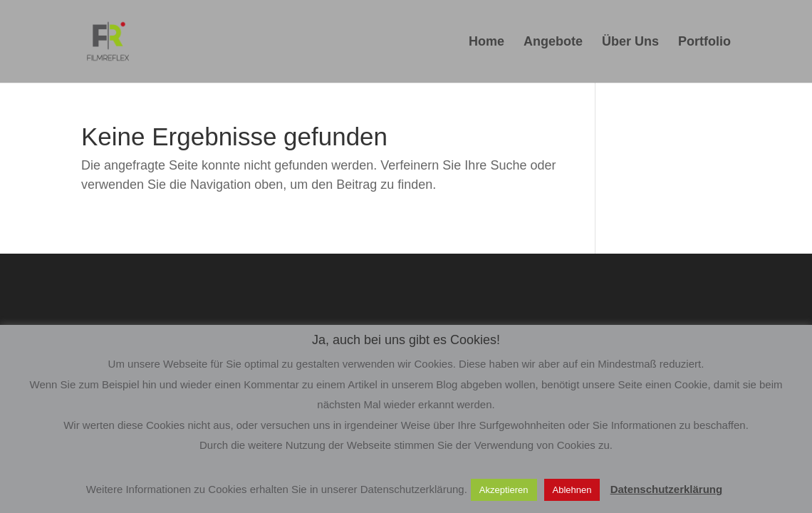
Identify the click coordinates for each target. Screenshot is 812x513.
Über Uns (630, 42)
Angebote (553, 42)
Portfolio (704, 42)
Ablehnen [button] (572, 490)
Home (486, 42)
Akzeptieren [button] (504, 490)
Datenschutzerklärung (667, 489)
